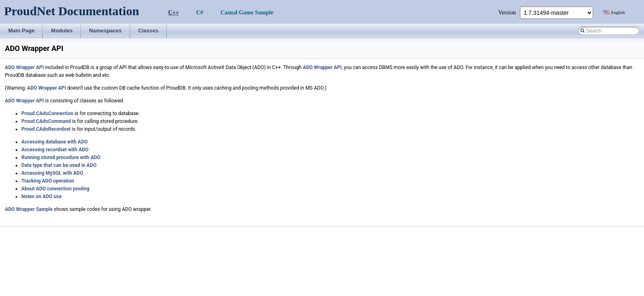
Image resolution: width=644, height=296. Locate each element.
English (618, 12)
